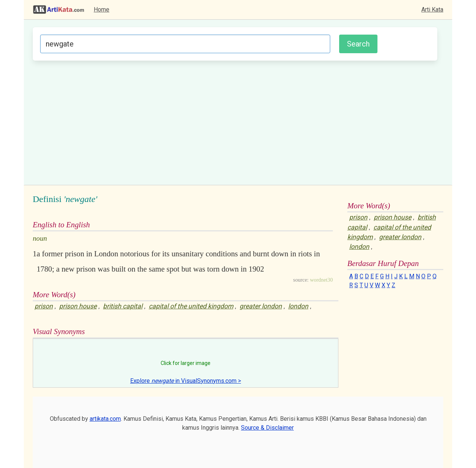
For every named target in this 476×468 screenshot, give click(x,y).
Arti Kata (432, 9)
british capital (123, 306)
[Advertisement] (235, 122)
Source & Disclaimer (267, 428)
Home (102, 9)
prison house (78, 306)
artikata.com (105, 419)
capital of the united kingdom (191, 306)
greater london (261, 306)
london (298, 306)
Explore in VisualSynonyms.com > (186, 381)
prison (44, 306)
